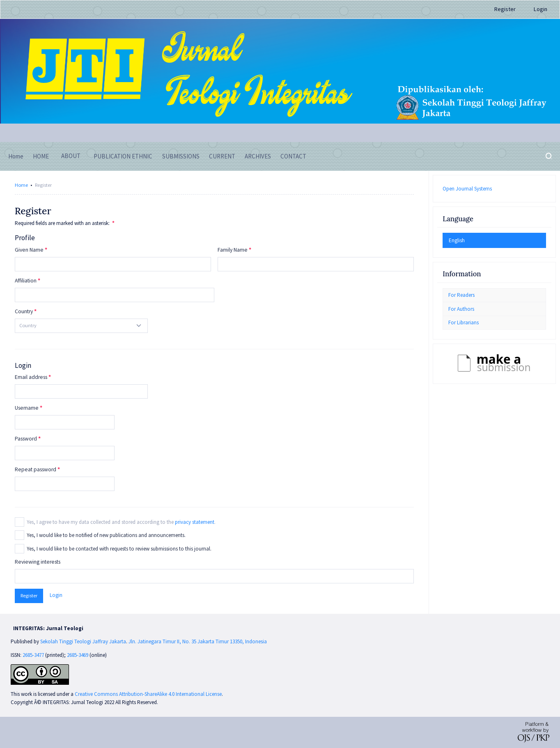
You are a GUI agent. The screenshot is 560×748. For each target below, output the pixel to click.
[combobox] (81, 326)
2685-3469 (78, 655)
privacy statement (195, 522)
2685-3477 (33, 655)
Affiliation (26, 281)
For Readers (461, 295)
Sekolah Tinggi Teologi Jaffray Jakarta (83, 641)
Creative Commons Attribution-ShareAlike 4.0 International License (148, 694)
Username (27, 408)
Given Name (29, 250)
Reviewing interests (38, 562)
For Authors (461, 309)
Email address (31, 377)
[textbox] (28, 326)
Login (540, 9)
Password (26, 439)
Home (21, 185)
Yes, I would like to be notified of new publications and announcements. (106, 535)
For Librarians (464, 322)
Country (24, 311)
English (457, 240)
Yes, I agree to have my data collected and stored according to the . (121, 522)
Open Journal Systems (467, 189)
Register (505, 9)
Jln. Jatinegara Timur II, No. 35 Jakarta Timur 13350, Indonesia (198, 641)
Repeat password (36, 469)
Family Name (233, 250)
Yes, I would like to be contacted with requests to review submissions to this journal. (119, 549)
